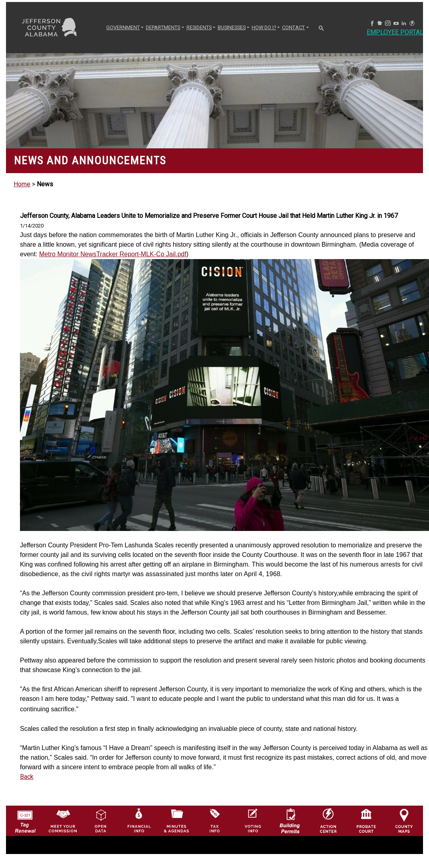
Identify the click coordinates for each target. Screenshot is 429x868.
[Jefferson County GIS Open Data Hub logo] (101, 820)
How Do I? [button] (264, 27)
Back (27, 777)
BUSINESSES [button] (232, 27)
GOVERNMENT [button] (123, 27)
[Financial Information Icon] (139, 820)
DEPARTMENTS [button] (163, 27)
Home (22, 184)
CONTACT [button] (293, 27)
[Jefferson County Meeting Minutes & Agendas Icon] (177, 820)
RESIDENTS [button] (199, 27)
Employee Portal (395, 32)
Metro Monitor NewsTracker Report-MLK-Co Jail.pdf (113, 254)
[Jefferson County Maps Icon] (404, 820)
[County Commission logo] (63, 820)
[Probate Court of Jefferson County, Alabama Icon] (366, 820)
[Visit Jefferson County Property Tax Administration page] (214, 820)
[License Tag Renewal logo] (25, 819)
